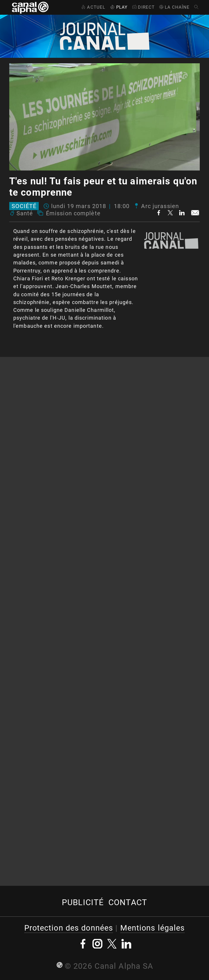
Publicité (83, 902)
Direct (143, 7)
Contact (128, 902)
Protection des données (69, 928)
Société (24, 206)
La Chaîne (174, 7)
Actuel (93, 7)
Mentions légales (153, 928)
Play (118, 7)
